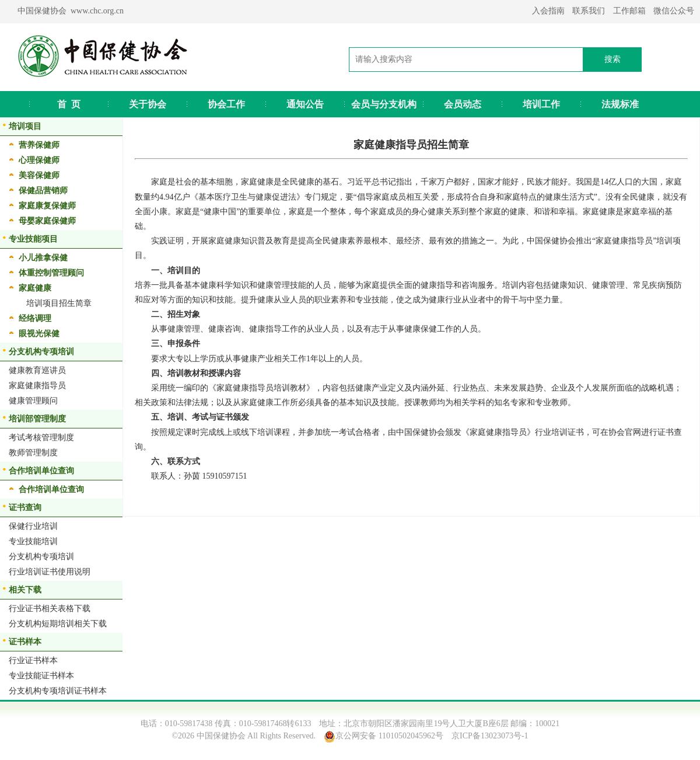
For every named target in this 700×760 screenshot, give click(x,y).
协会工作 (226, 104)
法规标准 (620, 104)
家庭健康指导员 (37, 386)
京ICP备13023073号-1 (490, 736)
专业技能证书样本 (41, 676)
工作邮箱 (629, 11)
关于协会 (148, 104)
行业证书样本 (33, 660)
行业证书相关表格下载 (50, 609)
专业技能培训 (33, 541)
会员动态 (463, 104)
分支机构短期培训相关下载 (58, 624)
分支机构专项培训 (41, 557)
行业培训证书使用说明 (50, 572)
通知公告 (305, 104)
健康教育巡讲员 (37, 370)
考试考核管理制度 (41, 437)
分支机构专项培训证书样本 (58, 691)
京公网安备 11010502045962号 (389, 736)
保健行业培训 (33, 526)
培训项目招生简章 (59, 303)
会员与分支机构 (384, 104)
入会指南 (548, 11)
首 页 (69, 104)
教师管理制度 (33, 453)
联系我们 (589, 11)
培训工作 (541, 104)
